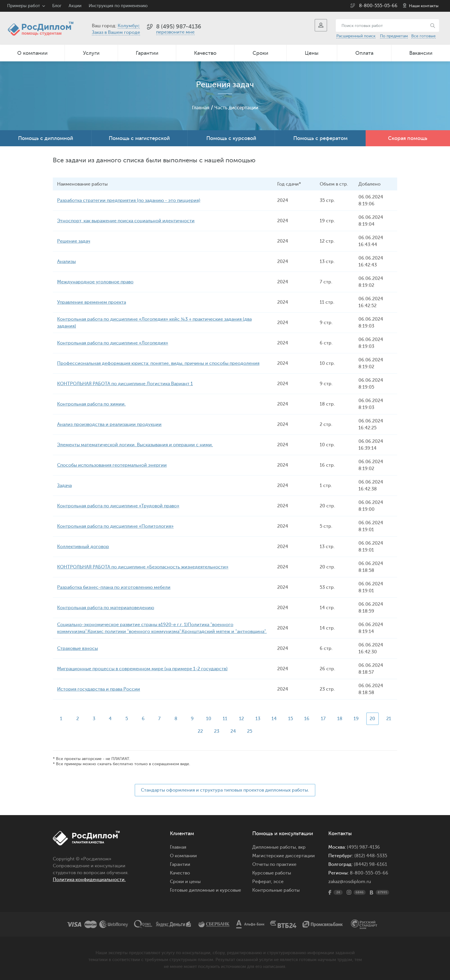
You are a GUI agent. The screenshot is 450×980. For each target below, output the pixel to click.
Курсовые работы (272, 873)
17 (333, 719)
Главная (199, 108)
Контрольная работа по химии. (91, 404)
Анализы (66, 262)
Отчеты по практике (274, 864)
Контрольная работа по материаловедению (106, 608)
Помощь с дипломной (46, 138)
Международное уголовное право (95, 282)
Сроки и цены (185, 882)
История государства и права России (99, 689)
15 (300, 719)
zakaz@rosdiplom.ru (350, 882)
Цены (312, 53)
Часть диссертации (237, 108)
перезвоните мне (175, 32)
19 (366, 719)
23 (225, 731)
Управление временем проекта (92, 302)
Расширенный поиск (356, 36)
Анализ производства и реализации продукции (109, 424)
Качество (205, 53)
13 (267, 719)
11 (233, 719)
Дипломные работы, (275, 847)
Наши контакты (424, 6)
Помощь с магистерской (139, 138)
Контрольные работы (276, 890)
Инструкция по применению (118, 6)
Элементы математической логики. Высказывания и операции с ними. (135, 445)
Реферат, (262, 882)
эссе (278, 882)
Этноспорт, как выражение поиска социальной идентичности (126, 221)
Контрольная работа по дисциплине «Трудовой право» (118, 506)
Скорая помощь (408, 138)
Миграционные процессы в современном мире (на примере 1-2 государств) (142, 669)
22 (208, 731)
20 (383, 719)
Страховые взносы (77, 648)
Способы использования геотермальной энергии (112, 465)
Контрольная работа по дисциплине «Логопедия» (113, 343)
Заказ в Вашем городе (116, 32)
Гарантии (147, 53)
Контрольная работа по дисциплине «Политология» (115, 526)
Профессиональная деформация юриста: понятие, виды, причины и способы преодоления (158, 363)
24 (242, 731)
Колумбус (129, 26)
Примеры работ (24, 6)
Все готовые (423, 36)
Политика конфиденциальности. (89, 880)
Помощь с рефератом (320, 138)
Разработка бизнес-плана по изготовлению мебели (114, 587)
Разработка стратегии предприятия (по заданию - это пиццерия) (129, 200)
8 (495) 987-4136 (179, 27)
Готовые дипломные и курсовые (205, 890)
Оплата (364, 53)
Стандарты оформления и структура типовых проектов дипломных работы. (225, 790)
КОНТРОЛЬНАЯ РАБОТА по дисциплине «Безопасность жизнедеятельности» (143, 567)
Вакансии (421, 53)
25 (258, 731)
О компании (32, 53)
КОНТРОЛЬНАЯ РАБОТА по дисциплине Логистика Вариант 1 (125, 384)
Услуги (91, 53)
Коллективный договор (83, 547)
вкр (302, 847)
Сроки (260, 53)
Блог (57, 6)
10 (217, 719)
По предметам (394, 36)
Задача (64, 486)
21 (192, 731)
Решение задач (74, 241)
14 (283, 719)
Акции (75, 6)
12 (250, 719)
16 (317, 719)
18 (350, 719)
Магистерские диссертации (284, 856)
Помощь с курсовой (231, 138)
